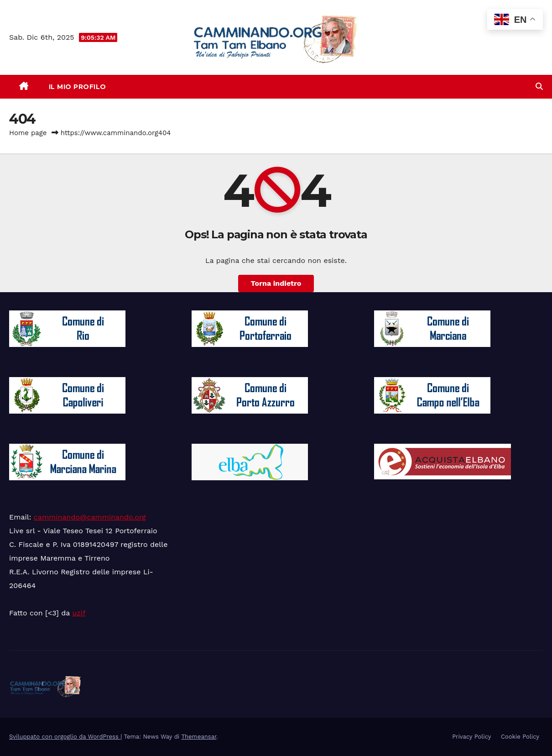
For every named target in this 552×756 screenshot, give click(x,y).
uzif (79, 613)
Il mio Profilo (78, 87)
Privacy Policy (471, 737)
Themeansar (199, 737)
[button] (539, 87)
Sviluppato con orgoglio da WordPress (65, 737)
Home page (28, 133)
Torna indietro (276, 283)
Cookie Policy (520, 737)
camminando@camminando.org (90, 517)
